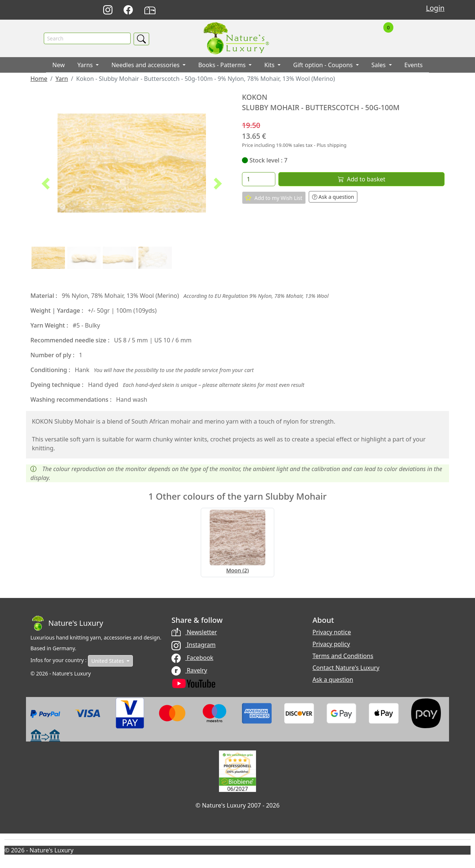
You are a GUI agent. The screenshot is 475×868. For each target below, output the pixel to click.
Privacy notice (332, 632)
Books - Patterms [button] (223, 65)
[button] (46, 184)
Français (340, 10)
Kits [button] (270, 65)
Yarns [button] (86, 65)
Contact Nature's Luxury (346, 668)
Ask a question (333, 197)
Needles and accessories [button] (146, 65)
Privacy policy (331, 644)
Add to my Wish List (274, 198)
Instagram (194, 645)
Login (435, 8)
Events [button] (414, 65)
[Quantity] (259, 179)
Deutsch (307, 10)
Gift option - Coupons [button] (324, 65)
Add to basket (361, 179)
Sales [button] (379, 65)
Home (39, 79)
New (58, 65)
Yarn (62, 79)
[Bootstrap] (67, 623)
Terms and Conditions (343, 656)
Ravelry (189, 670)
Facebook (192, 658)
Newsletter (194, 632)
